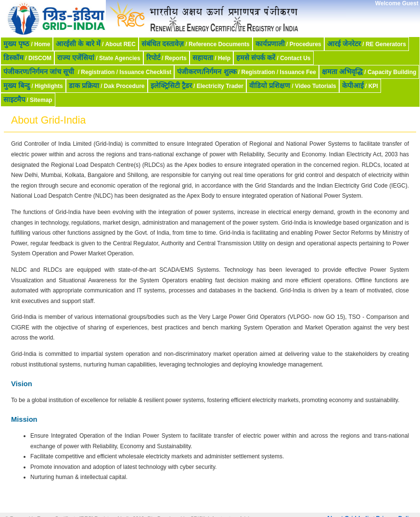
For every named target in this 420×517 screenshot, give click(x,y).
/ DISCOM (27, 58)
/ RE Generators (367, 44)
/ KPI (360, 86)
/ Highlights (33, 86)
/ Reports (166, 58)
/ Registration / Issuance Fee (247, 72)
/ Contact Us (274, 58)
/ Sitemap (28, 100)
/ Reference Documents (196, 44)
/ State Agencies (99, 58)
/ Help (211, 58)
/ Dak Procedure (107, 86)
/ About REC (96, 44)
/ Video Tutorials (293, 86)
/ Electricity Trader (197, 86)
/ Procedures (288, 44)
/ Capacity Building (369, 72)
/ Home (27, 44)
